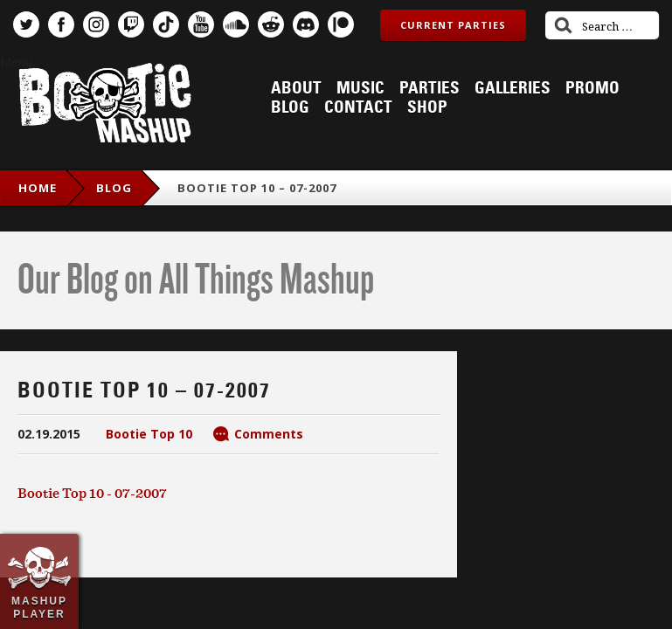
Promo (592, 88)
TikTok (166, 24)
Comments (269, 434)
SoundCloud (236, 24)
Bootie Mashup (105, 106)
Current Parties (453, 25)
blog (114, 188)
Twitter (26, 24)
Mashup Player (39, 607)
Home (38, 188)
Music (360, 88)
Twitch (131, 24)
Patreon (341, 24)
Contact (358, 107)
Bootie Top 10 (149, 434)
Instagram (96, 24)
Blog (290, 107)
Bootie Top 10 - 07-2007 (92, 493)
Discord (306, 24)
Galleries (513, 88)
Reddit (271, 24)
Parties (430, 88)
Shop (427, 107)
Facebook (61, 24)
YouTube (201, 24)
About (296, 88)
